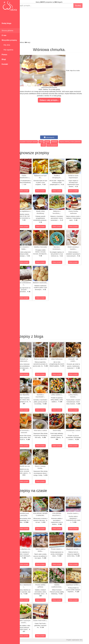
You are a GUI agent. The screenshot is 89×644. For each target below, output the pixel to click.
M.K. (86, 640)
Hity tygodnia (7, 50)
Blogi (4, 59)
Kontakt (5, 64)
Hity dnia (6, 45)
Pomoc (4, 55)
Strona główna (7, 31)
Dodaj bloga (6, 23)
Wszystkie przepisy (9, 40)
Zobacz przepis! (29, 191)
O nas (4, 35)
